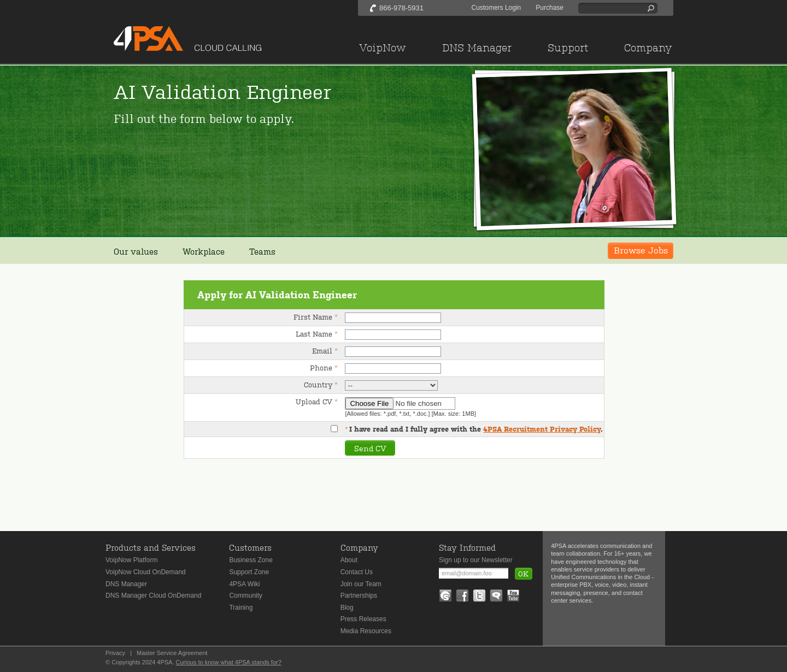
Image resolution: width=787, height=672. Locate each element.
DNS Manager (126, 584)
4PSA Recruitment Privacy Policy (542, 429)
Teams (262, 251)
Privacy (115, 653)
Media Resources (366, 631)
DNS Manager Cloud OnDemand (153, 596)
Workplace (204, 251)
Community (246, 596)
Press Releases (363, 619)
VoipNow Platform (131, 560)
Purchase (550, 8)
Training (241, 608)
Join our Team (361, 584)
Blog (347, 608)
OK (523, 573)
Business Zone (251, 560)
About (349, 560)
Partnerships (359, 596)
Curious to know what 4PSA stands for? (229, 662)
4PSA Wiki (244, 584)
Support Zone (249, 572)
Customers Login (497, 8)
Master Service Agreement (172, 653)
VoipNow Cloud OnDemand (146, 572)
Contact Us (357, 572)
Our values (136, 251)
